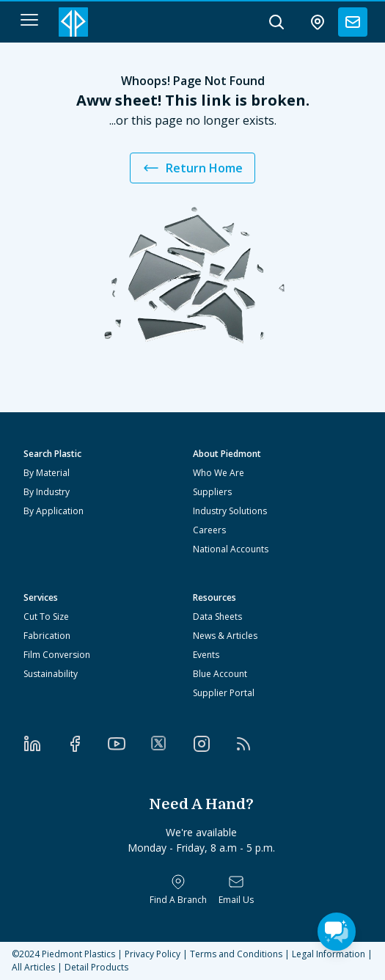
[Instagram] (214, 744)
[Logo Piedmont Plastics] (73, 22)
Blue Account (220, 674)
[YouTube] (129, 744)
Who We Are (219, 473)
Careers (209, 530)
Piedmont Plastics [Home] (78, 954)
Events (206, 655)
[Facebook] (87, 744)
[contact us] (353, 22)
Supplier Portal (224, 693)
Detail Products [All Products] (96, 967)
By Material (47, 473)
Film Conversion (57, 655)
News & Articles (225, 636)
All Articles (33, 967)
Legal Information (329, 954)
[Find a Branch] (178, 890)
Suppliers (212, 492)
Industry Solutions (230, 511)
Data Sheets (217, 617)
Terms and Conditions (236, 954)
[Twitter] (172, 743)
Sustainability (51, 674)
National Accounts (231, 549)
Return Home (192, 168)
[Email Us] (236, 890)
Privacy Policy (153, 954)
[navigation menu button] (29, 20)
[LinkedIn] (45, 744)
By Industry (47, 492)
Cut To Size (46, 617)
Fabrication (47, 636)
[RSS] (256, 744)
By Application (54, 511)
